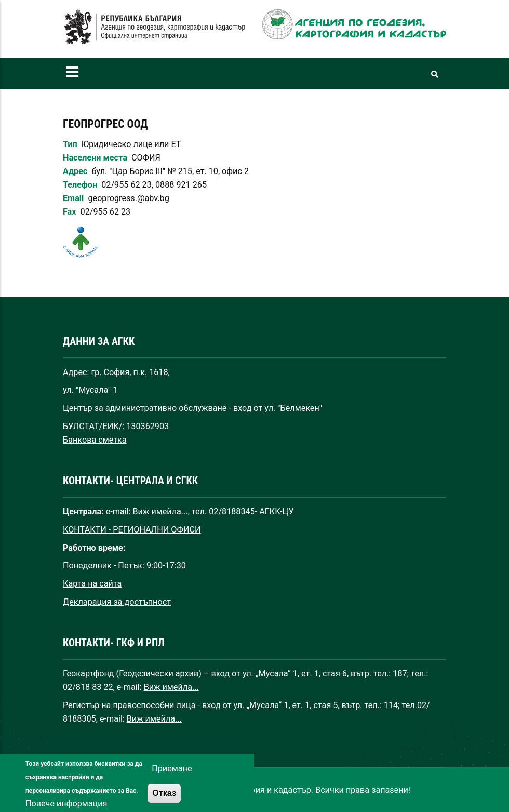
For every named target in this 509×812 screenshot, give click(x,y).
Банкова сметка (95, 440)
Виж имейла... (160, 511)
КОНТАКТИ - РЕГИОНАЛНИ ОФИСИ (132, 530)
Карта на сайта (92, 584)
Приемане (172, 778)
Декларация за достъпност (117, 602)
